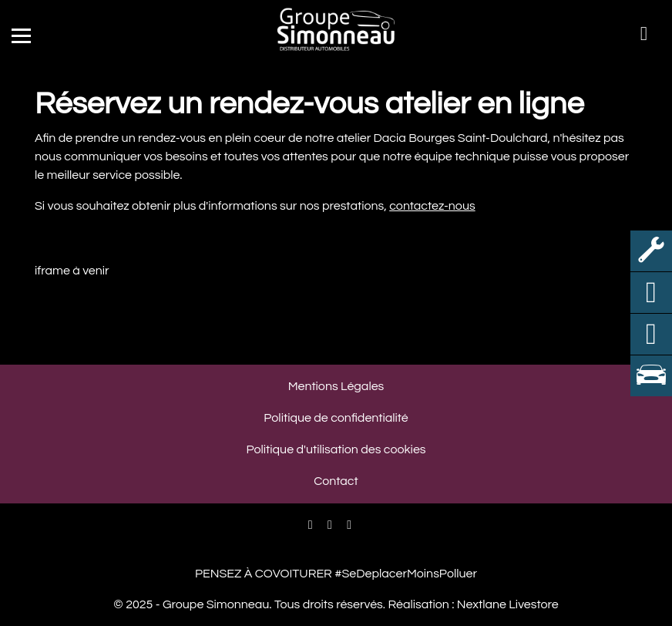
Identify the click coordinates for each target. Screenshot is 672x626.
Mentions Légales (336, 386)
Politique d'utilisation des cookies (336, 449)
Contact (336, 481)
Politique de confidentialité (336, 418)
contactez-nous (432, 206)
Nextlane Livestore (506, 604)
